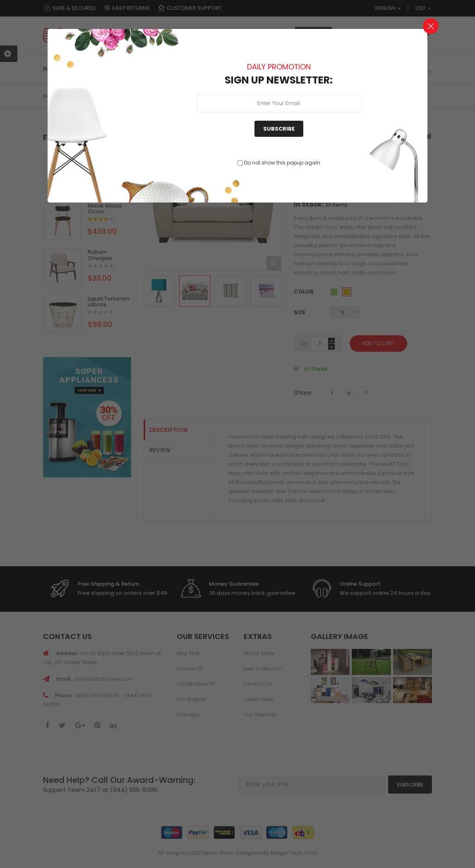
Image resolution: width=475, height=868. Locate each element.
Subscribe (279, 129)
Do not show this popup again (282, 163)
